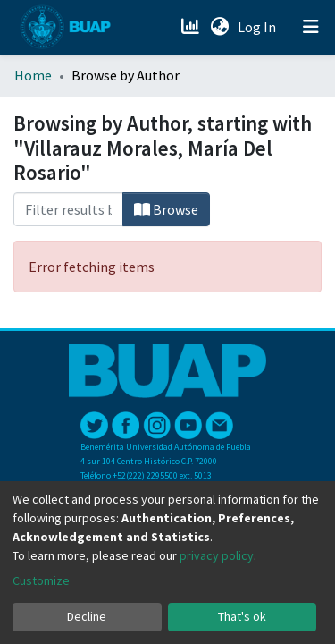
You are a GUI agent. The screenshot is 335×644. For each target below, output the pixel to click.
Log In (259, 27)
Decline (87, 616)
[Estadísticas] (192, 27)
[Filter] (68, 209)
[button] (219, 27)
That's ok (242, 616)
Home (33, 75)
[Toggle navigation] (311, 27)
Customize (41, 580)
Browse (166, 209)
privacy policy (217, 555)
